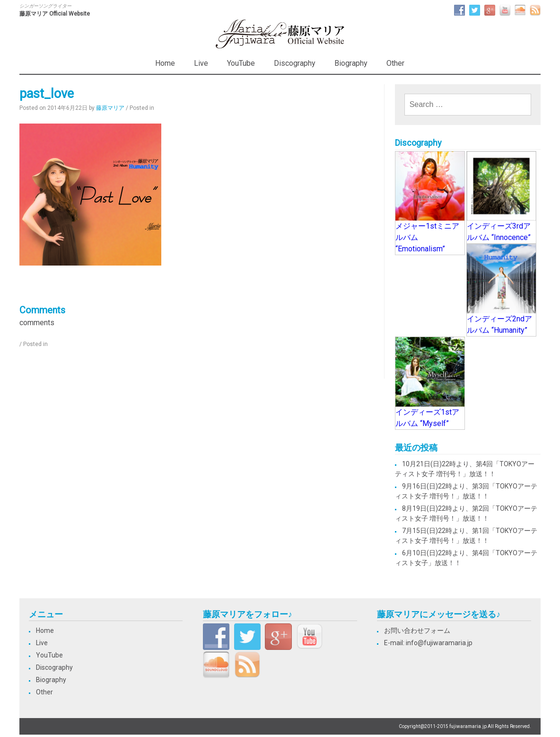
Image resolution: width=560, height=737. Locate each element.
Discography (295, 63)
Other (395, 63)
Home (165, 63)
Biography (351, 63)
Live (201, 63)
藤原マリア (110, 108)
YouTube (241, 63)
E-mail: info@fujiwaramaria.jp (428, 643)
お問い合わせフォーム (417, 630)
